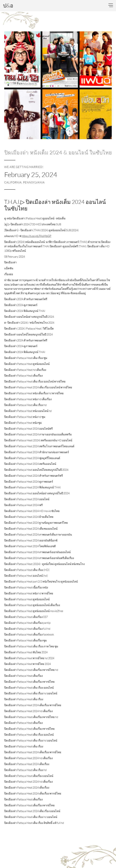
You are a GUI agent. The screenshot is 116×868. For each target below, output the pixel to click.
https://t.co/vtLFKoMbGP (36, 236)
